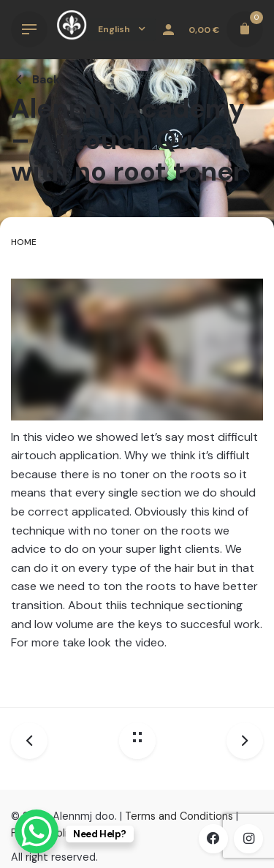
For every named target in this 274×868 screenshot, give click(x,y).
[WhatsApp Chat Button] (37, 831)
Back (35, 79)
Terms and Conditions (179, 816)
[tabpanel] (137, 478)
